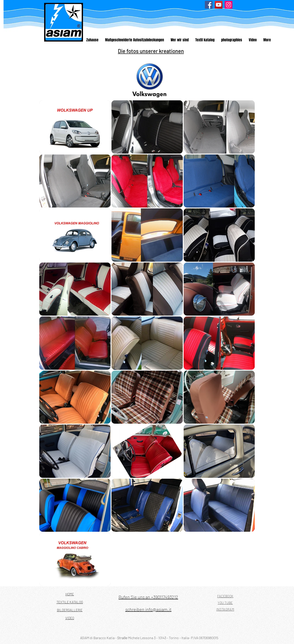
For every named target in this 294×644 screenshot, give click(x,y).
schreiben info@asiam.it (148, 609)
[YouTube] (219, 5)
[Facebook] (209, 5)
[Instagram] (229, 5)
